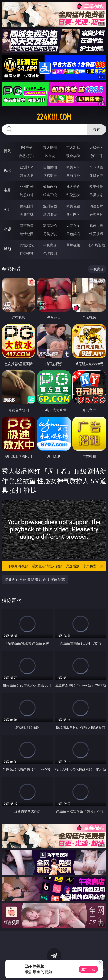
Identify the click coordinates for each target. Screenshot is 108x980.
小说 (8, 229)
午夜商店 (50, 245)
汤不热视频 (96, 245)
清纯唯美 (50, 214)
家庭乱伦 (50, 226)
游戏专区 (96, 147)
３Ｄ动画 (96, 167)
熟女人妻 (27, 175)
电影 (8, 190)
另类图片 (96, 214)
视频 (8, 170)
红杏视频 (27, 253)
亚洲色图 (50, 206)
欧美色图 (73, 206)
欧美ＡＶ (73, 167)
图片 (8, 210)
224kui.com (54, 117)
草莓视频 (73, 245)
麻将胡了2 (27, 156)
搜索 (97, 129)
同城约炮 (27, 245)
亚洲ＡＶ (27, 167)
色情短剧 (50, 253)
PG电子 (27, 147)
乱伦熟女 (73, 195)
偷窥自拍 (27, 206)
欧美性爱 (96, 186)
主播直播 (73, 175)
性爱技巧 (96, 234)
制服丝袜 (27, 195)
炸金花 (50, 156)
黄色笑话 (73, 234)
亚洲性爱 (27, 186)
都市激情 (27, 226)
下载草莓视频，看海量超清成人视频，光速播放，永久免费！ (56, 566)
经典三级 (50, 195)
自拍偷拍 (50, 167)
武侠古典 (96, 226)
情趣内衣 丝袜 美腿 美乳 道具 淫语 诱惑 (35, 579)
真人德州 (50, 147)
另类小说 (50, 234)
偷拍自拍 (50, 186)
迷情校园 (27, 234)
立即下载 (88, 969)
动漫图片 (96, 206)
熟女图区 (73, 214)
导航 (8, 249)
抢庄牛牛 (96, 156)
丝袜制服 (50, 175)
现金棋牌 (73, 156)
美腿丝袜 (27, 214)
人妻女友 (73, 226)
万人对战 (73, 147)
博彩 (8, 151)
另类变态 (96, 195)
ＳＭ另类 (96, 175)
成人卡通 (73, 186)
